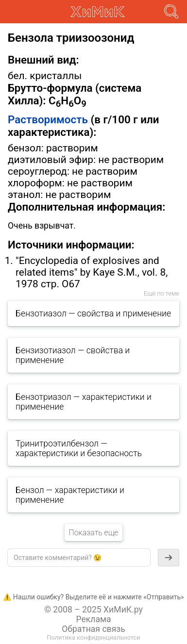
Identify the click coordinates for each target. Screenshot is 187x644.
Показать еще (93, 533)
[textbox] (79, 558)
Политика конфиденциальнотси (93, 637)
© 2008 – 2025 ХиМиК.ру (93, 610)
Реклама (93, 619)
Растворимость (48, 119)
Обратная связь (93, 629)
